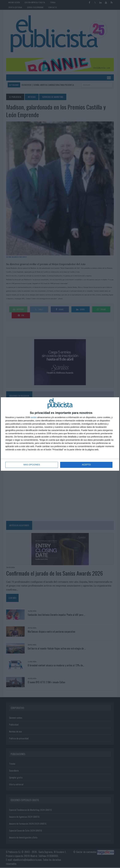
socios (34, 417)
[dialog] (60, 434)
